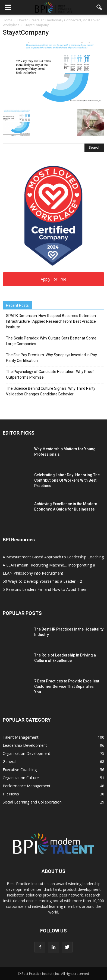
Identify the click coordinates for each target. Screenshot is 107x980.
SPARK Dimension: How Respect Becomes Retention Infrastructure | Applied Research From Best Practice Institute (51, 321)
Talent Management (21, 737)
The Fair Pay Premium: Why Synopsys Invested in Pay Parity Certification (51, 358)
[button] (99, 7)
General (10, 761)
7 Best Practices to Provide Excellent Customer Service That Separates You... (67, 686)
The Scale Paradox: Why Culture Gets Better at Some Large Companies (51, 341)
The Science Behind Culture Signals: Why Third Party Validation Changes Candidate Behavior (51, 391)
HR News (11, 794)
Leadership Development (25, 745)
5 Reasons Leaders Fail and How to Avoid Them (45, 589)
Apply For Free (53, 279)
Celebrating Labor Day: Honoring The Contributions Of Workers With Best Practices (67, 480)
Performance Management (27, 786)
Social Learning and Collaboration (32, 802)
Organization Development (26, 753)
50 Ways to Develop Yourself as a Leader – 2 (42, 581)
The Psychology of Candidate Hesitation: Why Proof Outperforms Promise (50, 374)
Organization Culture (21, 778)
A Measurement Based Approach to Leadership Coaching (53, 557)
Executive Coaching (20, 770)
